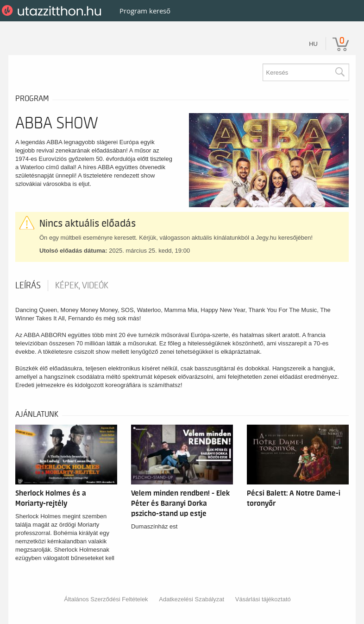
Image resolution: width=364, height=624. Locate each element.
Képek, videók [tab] (82, 286)
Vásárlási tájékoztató (263, 599)
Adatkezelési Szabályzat (191, 599)
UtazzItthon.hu (53, 11)
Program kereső (145, 11)
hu (313, 44)
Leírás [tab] (28, 286)
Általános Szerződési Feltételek (106, 599)
